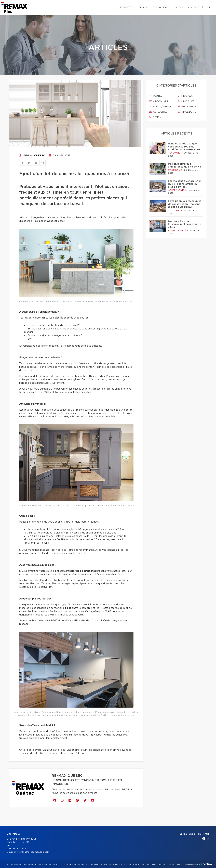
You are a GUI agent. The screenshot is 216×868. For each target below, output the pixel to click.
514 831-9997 (20, 849)
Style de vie (187, 112)
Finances (185, 96)
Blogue (143, 7)
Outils (179, 7)
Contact (194, 7)
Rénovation (187, 107)
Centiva (207, 864)
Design (155, 117)
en (208, 7)
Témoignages (161, 7)
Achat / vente (160, 107)
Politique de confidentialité (128, 864)
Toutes (156, 96)
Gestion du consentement (185, 864)
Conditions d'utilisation (157, 864)
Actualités (158, 112)
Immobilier (186, 101)
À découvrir (159, 101)
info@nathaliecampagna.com (33, 852)
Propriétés (126, 7)
